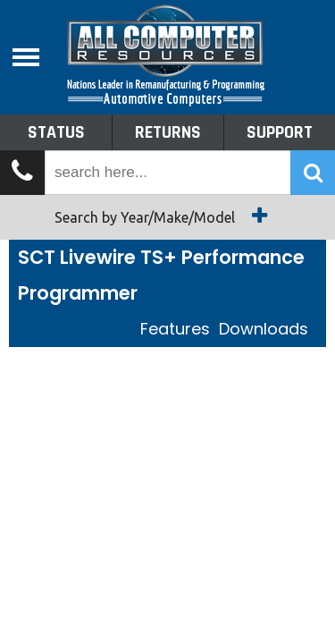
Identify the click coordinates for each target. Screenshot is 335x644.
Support (280, 132)
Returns (168, 132)
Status (56, 132)
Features (175, 329)
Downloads (264, 329)
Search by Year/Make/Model (167, 216)
